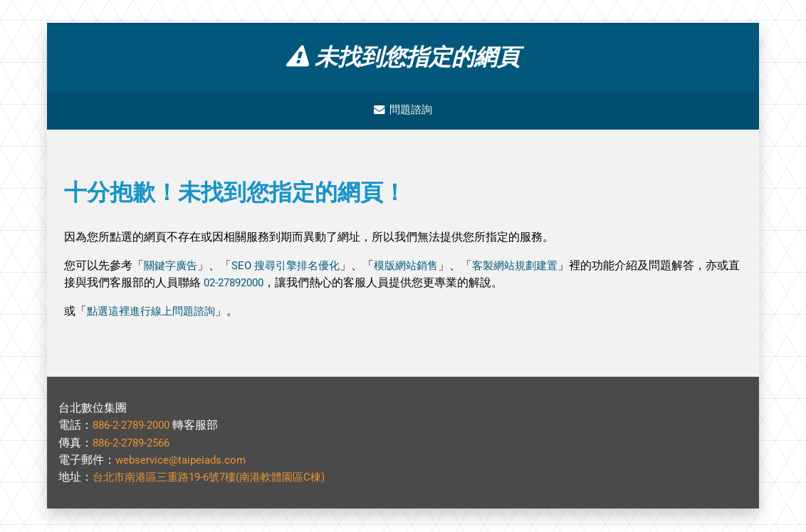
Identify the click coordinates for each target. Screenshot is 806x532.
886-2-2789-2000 (135, 426)
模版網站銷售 (419, 267)
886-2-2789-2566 (135, 443)
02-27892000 (260, 284)
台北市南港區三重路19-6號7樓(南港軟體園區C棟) (217, 478)
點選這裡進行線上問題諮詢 (155, 312)
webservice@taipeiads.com (184, 460)
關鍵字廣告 (172, 267)
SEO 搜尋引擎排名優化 (293, 267)
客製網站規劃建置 (533, 267)
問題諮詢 (403, 111)
